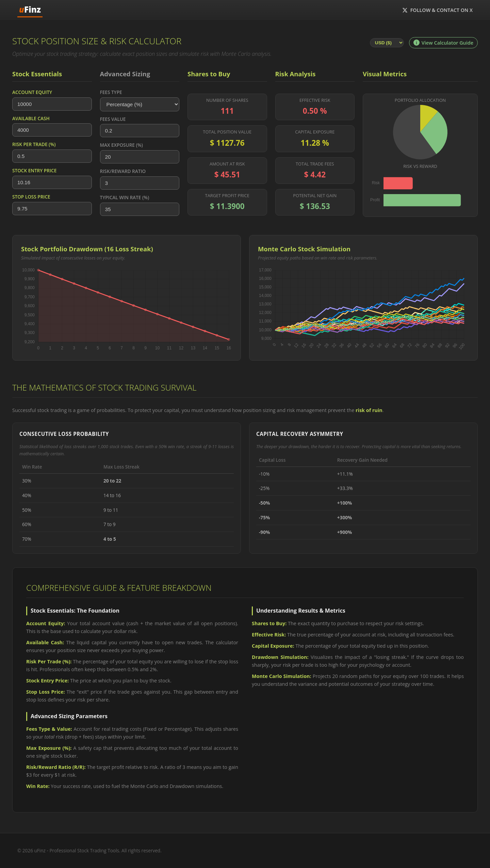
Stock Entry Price (34, 170)
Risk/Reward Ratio (123, 171)
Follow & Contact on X (437, 10)
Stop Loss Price (31, 197)
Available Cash (31, 118)
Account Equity (32, 92)
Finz (30, 9)
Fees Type (111, 92)
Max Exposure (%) (121, 145)
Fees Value (113, 119)
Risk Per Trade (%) (34, 144)
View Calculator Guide (443, 43)
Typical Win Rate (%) (125, 197)
